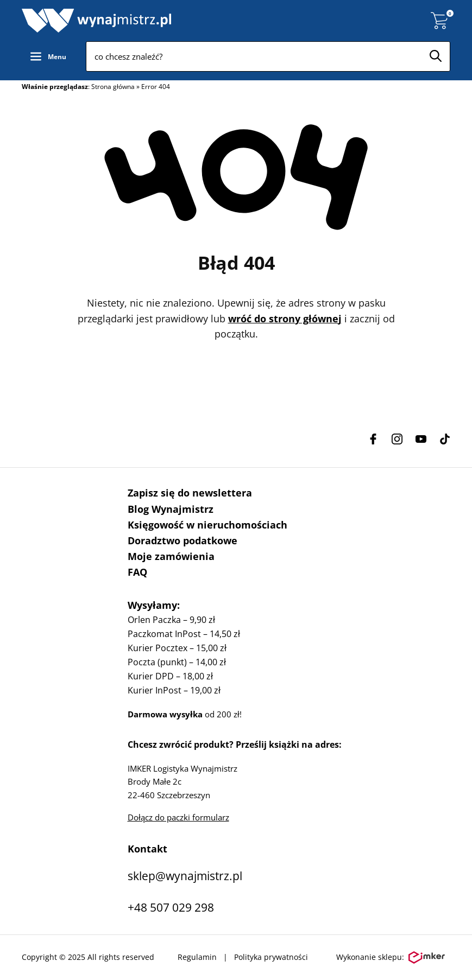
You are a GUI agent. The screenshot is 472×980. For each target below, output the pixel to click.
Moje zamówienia (171, 556)
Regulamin (197, 957)
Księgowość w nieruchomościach (207, 525)
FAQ (137, 572)
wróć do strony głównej (285, 319)
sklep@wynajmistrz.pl (185, 876)
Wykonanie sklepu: (391, 958)
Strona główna (113, 87)
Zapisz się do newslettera (190, 493)
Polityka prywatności (271, 957)
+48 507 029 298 (171, 907)
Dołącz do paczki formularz (178, 817)
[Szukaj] (436, 56)
